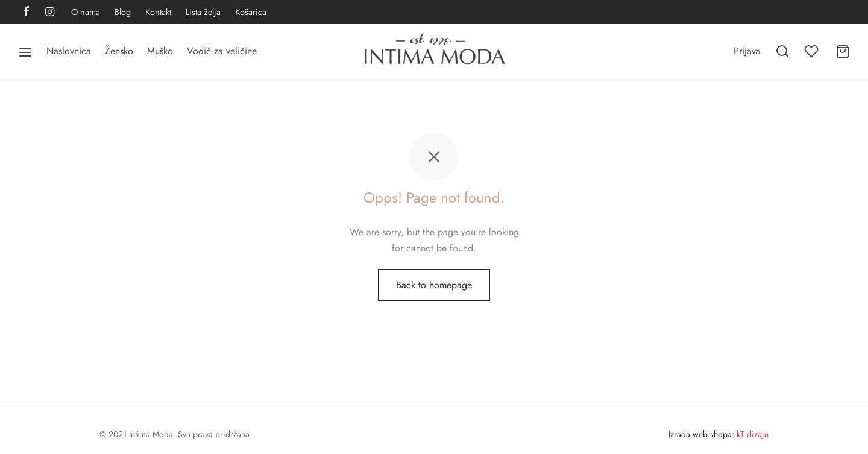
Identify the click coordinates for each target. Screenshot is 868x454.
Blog (123, 12)
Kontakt (158, 12)
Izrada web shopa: (701, 434)
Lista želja (203, 12)
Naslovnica (69, 51)
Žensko (119, 51)
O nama (86, 12)
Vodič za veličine (222, 51)
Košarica (251, 12)
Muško (160, 51)
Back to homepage (434, 285)
